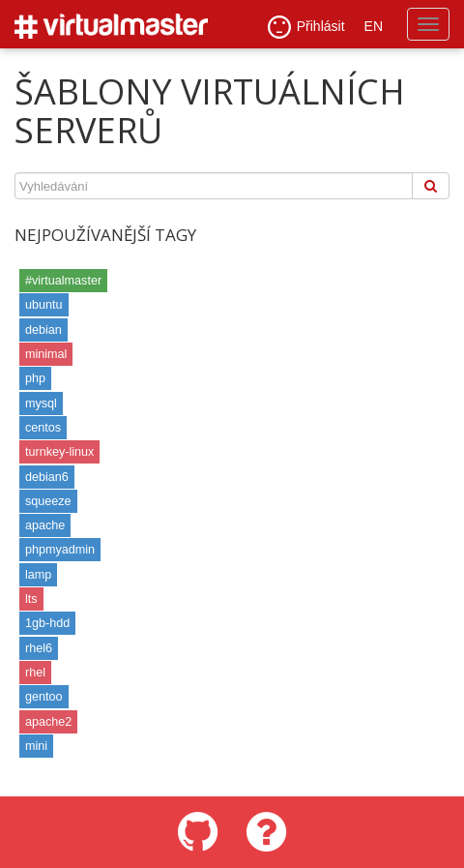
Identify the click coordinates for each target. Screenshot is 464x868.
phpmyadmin (60, 550)
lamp (38, 575)
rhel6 (39, 648)
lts (31, 599)
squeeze (48, 501)
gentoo (44, 697)
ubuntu (44, 305)
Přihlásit (306, 27)
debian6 (47, 477)
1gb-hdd (47, 623)
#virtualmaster (63, 281)
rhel (35, 673)
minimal (46, 354)
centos (43, 428)
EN (374, 26)
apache (45, 525)
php (35, 378)
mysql (41, 404)
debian (43, 330)
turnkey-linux (59, 452)
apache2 (48, 722)
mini (36, 746)
